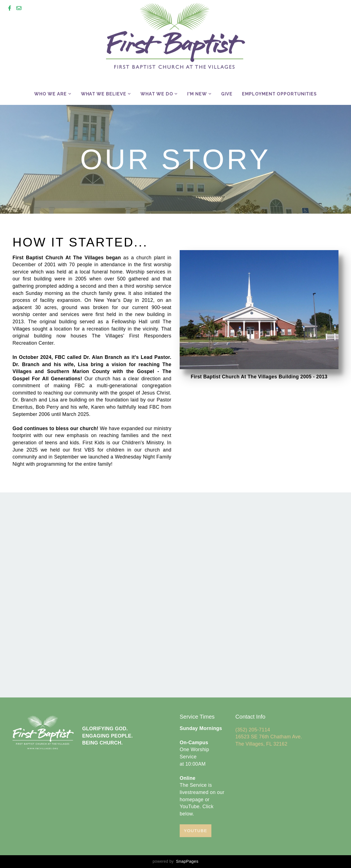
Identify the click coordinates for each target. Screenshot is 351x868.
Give (227, 94)
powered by (175, 861)
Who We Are (53, 94)
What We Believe (106, 94)
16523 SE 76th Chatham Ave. (269, 737)
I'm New (199, 94)
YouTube (196, 831)
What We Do (159, 94)
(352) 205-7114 (253, 730)
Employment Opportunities (279, 94)
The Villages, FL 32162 (261, 744)
